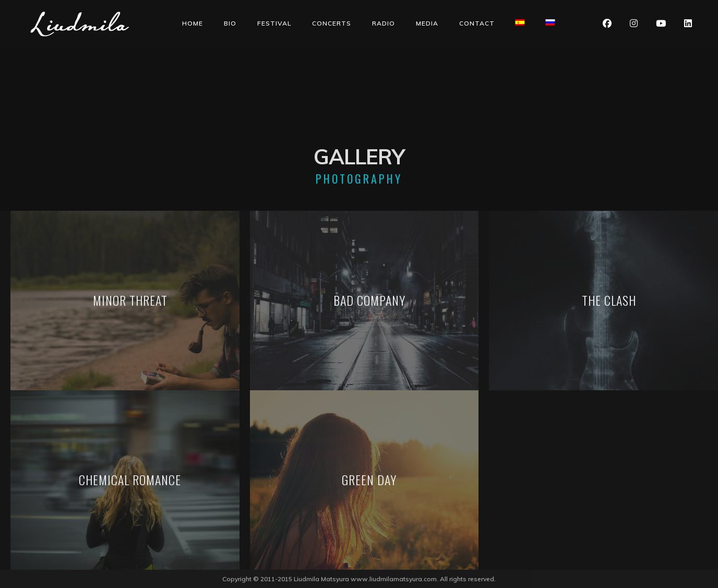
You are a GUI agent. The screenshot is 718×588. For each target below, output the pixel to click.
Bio (230, 23)
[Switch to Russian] (551, 22)
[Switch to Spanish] (520, 22)
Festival (274, 23)
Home (193, 23)
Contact (477, 23)
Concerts (332, 23)
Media (427, 23)
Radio (384, 23)
